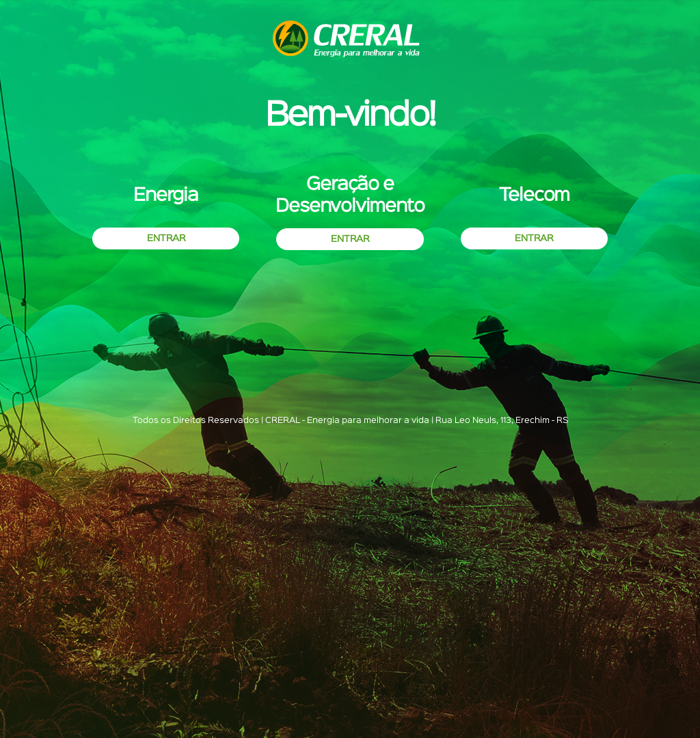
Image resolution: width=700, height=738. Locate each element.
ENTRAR (166, 238)
